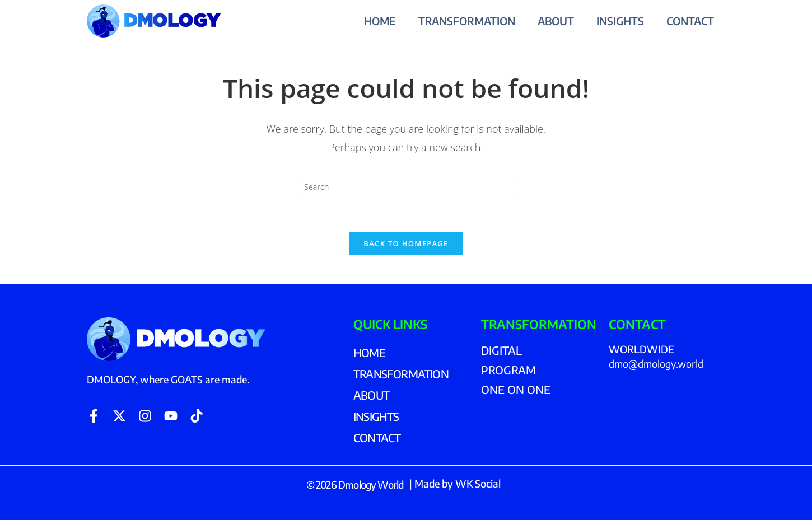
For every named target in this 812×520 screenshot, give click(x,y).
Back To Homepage (406, 243)
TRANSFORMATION (467, 21)
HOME (380, 21)
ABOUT (556, 21)
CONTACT (690, 21)
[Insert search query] (406, 187)
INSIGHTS (620, 21)
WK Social (478, 483)
